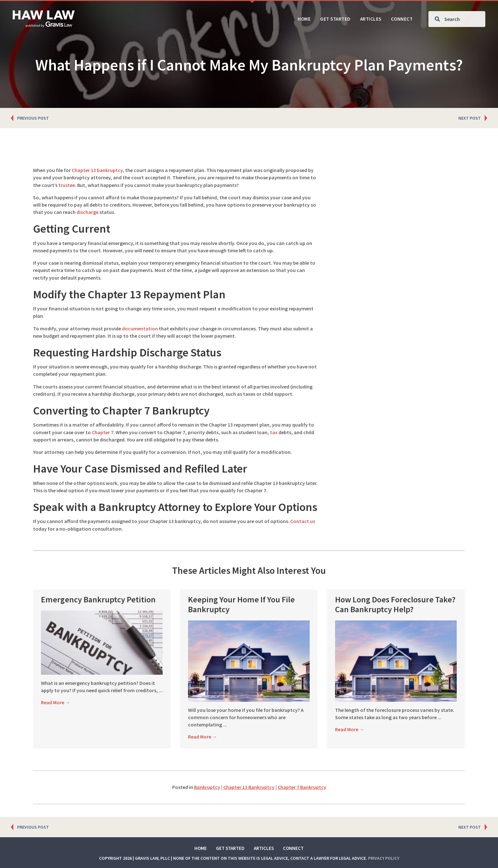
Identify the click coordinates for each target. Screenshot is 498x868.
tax (274, 432)
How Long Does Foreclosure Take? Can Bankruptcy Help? (395, 604)
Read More (56, 702)
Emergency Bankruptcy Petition (98, 599)
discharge (87, 212)
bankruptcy (110, 170)
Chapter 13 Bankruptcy (249, 787)
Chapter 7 (103, 432)
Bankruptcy (207, 787)
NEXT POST (470, 118)
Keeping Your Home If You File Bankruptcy (241, 604)
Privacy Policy (384, 858)
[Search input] (457, 19)
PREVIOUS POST (33, 118)
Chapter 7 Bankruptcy (302, 787)
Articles (264, 848)
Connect (293, 848)
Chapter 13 (84, 170)
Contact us (303, 521)
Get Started (230, 848)
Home (201, 848)
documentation (140, 328)
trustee (67, 185)
